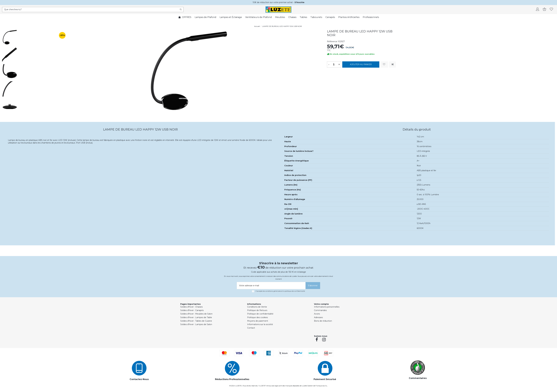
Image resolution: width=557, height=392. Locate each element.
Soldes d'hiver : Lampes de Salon (196, 324)
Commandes (320, 310)
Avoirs (317, 314)
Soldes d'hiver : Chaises (191, 307)
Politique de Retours (257, 310)
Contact (251, 328)
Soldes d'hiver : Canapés (192, 310)
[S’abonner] (313, 286)
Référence (332, 41)
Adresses (318, 317)
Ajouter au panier (361, 64)
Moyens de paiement (258, 321)
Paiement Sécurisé (325, 379)
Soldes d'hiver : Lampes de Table (196, 317)
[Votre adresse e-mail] (271, 286)
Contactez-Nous (139, 379)
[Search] (181, 10)
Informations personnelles (327, 307)
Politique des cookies (257, 317)
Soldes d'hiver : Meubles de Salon (196, 314)
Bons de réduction (323, 321)
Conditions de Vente (257, 307)
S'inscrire (299, 2)
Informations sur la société (260, 324)
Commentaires (418, 378)
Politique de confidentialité (260, 314)
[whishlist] (551, 9)
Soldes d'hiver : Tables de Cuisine (196, 321)
